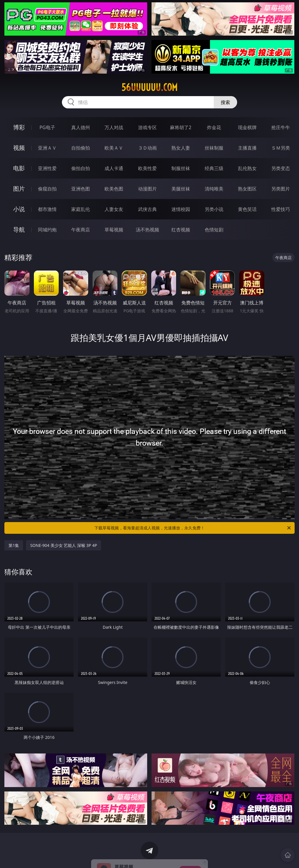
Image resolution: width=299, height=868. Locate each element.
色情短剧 (214, 230)
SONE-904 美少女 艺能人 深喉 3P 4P (64, 545)
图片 (19, 189)
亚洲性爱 (47, 168)
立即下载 (190, 855)
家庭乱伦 (81, 209)
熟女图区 (247, 189)
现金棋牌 (247, 127)
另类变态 (281, 168)
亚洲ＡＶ (47, 148)
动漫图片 (147, 189)
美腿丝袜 (181, 189)
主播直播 (247, 148)
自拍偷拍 (81, 148)
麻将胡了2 (181, 127)
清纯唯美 (214, 189)
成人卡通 (114, 168)
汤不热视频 (147, 230)
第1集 (14, 545)
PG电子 (47, 127)
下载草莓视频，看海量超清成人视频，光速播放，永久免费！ (193, 528)
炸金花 (214, 127)
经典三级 (214, 168)
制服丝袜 (181, 168)
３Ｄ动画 (147, 148)
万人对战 (114, 127)
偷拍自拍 (81, 168)
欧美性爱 (147, 168)
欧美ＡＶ (114, 148)
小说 (19, 209)
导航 (19, 229)
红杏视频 (181, 230)
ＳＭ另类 (281, 148)
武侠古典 (147, 209)
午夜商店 (81, 230)
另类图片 (281, 189)
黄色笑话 (247, 209)
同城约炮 (47, 230)
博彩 (19, 127)
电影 (19, 168)
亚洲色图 (81, 189)
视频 (19, 148)
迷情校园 (181, 209)
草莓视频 (114, 230)
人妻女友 (114, 209)
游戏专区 (147, 127)
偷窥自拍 (47, 189)
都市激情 (47, 209)
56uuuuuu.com (149, 87)
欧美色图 (114, 189)
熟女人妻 (181, 148)
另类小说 (214, 209)
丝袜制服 (214, 148)
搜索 (225, 102)
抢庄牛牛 (281, 127)
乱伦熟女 (247, 168)
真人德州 (81, 127)
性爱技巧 (281, 209)
